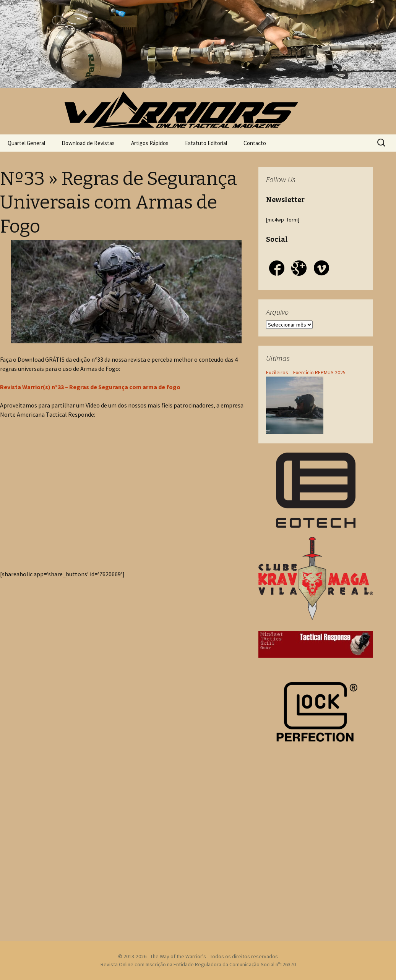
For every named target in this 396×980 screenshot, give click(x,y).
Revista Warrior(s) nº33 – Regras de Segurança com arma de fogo (90, 387)
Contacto (255, 143)
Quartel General (26, 143)
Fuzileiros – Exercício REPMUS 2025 (306, 372)
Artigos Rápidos (150, 143)
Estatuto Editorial (206, 143)
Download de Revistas (88, 143)
